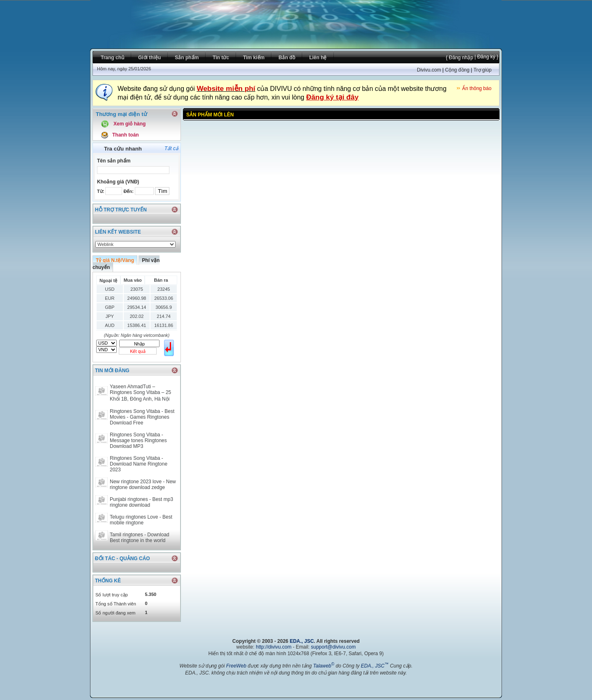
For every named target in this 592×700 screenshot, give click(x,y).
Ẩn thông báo (477, 88)
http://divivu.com (274, 647)
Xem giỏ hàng (129, 124)
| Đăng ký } (486, 57)
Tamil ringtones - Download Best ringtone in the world (140, 538)
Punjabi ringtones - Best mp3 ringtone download (141, 502)
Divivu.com (429, 70)
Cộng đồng (457, 70)
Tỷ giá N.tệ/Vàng (115, 260)
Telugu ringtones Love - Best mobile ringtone (141, 520)
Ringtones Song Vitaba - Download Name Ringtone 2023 (139, 464)
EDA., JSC (302, 641)
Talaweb (324, 666)
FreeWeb (236, 666)
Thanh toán (126, 135)
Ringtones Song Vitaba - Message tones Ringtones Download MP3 (138, 440)
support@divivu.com (333, 647)
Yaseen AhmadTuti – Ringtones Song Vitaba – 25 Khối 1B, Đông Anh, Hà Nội (140, 393)
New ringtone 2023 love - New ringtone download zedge (143, 484)
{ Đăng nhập (459, 58)
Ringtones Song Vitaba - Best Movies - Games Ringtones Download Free (142, 417)
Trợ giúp (483, 70)
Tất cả (171, 148)
